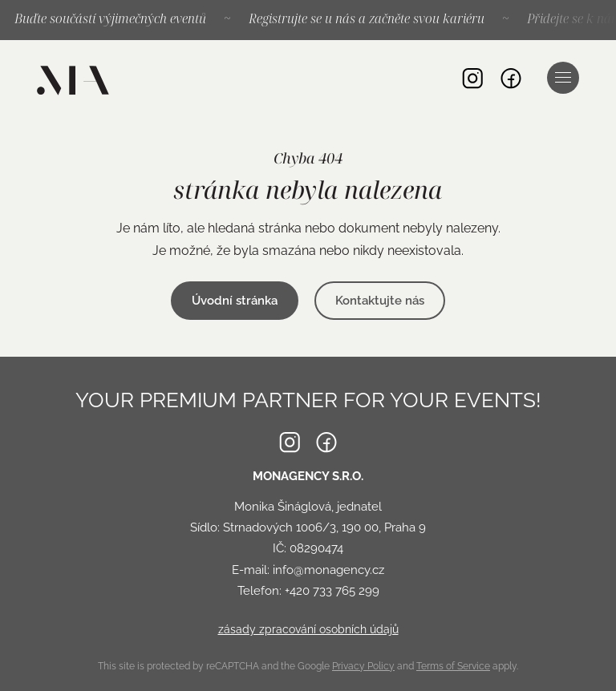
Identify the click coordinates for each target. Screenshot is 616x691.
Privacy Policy (363, 666)
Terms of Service (453, 666)
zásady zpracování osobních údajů (308, 629)
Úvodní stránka (235, 301)
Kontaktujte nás (380, 301)
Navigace (563, 77)
